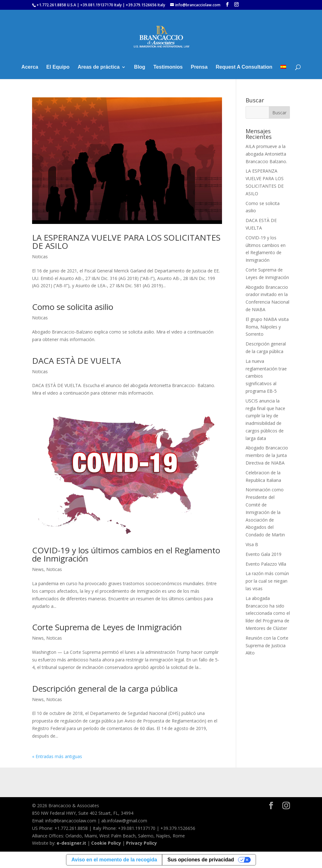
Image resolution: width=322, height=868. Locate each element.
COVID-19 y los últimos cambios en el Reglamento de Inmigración (126, 554)
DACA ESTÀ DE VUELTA (76, 361)
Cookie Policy (106, 843)
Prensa (199, 67)
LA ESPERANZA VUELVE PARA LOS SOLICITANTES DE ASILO (126, 242)
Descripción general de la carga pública (105, 688)
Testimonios (168, 67)
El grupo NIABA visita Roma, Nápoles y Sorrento (267, 327)
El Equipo (58, 67)
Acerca (30, 67)
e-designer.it (71, 843)
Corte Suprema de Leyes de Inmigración (107, 627)
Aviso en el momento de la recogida (114, 860)
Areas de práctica (99, 67)
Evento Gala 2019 (264, 554)
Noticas (40, 257)
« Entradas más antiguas (57, 756)
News (38, 569)
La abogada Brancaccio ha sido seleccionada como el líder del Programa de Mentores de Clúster (268, 613)
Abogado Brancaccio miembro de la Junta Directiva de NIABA (267, 455)
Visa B (252, 544)
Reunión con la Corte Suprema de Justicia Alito (267, 645)
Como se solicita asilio (73, 307)
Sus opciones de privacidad (201, 860)
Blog (140, 67)
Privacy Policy (142, 843)
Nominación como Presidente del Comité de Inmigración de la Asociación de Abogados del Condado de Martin (265, 512)
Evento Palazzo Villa (266, 564)
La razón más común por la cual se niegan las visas (267, 581)
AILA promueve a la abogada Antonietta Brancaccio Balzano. (266, 154)
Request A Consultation (244, 67)
